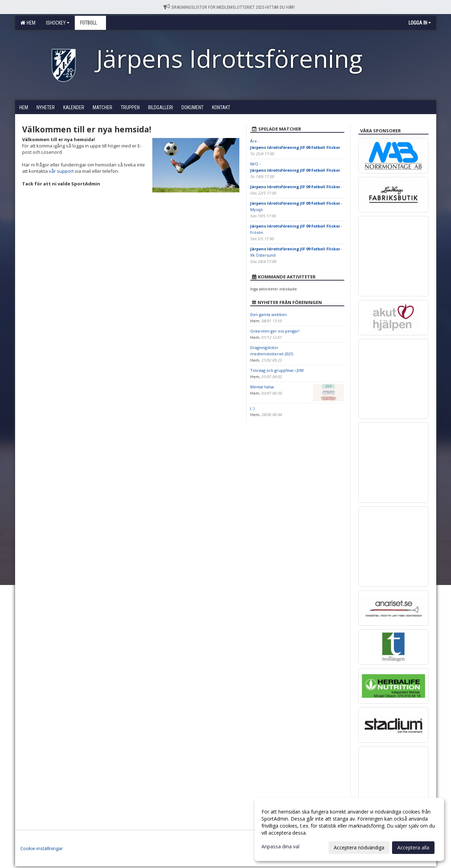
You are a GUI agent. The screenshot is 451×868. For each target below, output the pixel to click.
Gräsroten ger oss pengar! (275, 331)
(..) (252, 408)
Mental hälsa (262, 387)
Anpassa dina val (280, 847)
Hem (28, 23)
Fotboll (90, 23)
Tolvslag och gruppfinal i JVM (277, 370)
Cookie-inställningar (42, 848)
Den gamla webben (268, 314)
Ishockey (58, 23)
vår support (61, 171)
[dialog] (349, 829)
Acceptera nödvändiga (359, 847)
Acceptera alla (413, 847)
